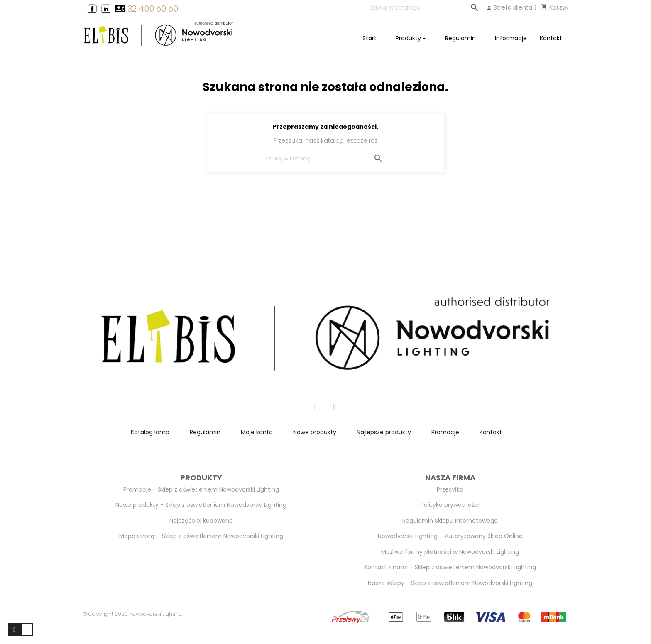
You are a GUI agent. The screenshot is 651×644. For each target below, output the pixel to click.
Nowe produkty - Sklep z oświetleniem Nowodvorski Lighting (201, 505)
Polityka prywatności (450, 505)
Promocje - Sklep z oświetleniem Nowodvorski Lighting (201, 489)
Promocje (445, 432)
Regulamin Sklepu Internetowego (450, 521)
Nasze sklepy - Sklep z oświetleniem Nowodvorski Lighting (450, 583)
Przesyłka (450, 489)
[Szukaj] (426, 8)
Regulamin (205, 432)
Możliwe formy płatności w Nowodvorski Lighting (450, 552)
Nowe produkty (315, 432)
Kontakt (491, 432)
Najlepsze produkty (384, 432)
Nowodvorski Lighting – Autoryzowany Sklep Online (450, 536)
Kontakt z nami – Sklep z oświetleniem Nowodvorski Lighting (450, 567)
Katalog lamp (150, 432)
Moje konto (257, 432)
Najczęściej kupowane (201, 521)
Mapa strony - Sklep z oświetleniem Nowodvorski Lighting (201, 536)
